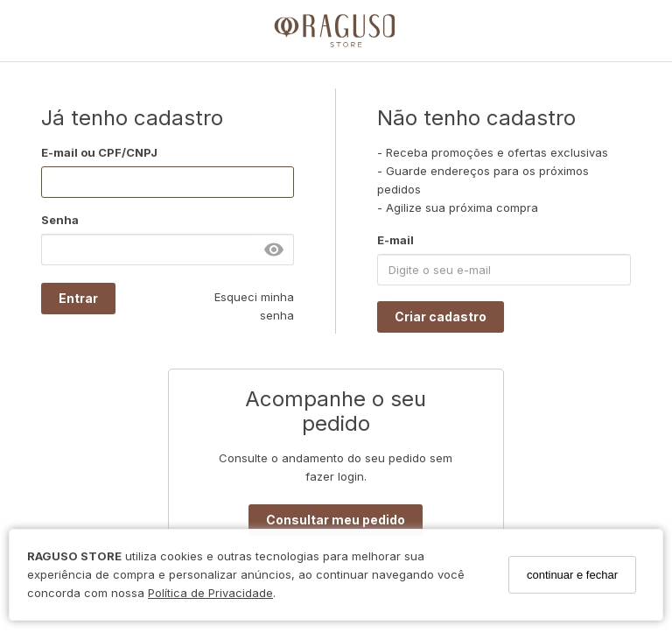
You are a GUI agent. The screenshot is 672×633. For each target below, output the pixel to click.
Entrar (78, 298)
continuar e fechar (572, 575)
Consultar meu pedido (336, 520)
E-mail (395, 240)
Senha (60, 220)
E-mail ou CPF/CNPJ (99, 152)
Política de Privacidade (210, 593)
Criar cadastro (441, 316)
